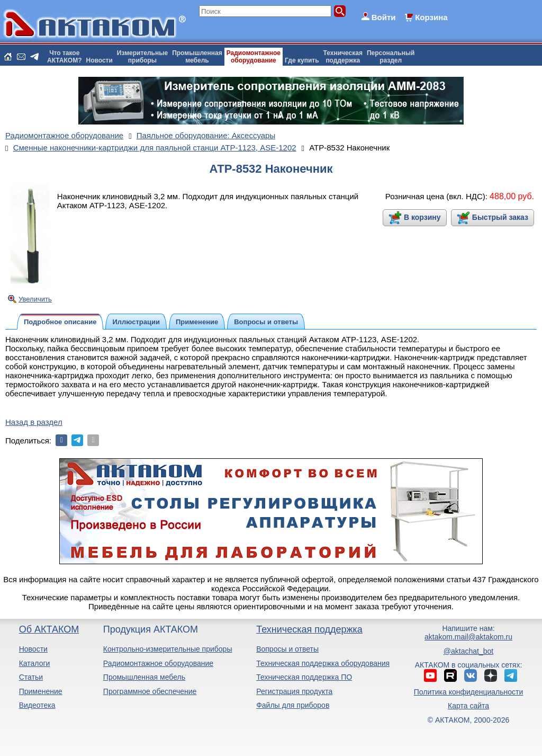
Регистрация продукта (294, 691)
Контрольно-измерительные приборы (168, 649)
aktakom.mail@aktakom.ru (468, 637)
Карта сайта (468, 706)
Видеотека (37, 705)
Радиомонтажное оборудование (158, 663)
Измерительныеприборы (142, 57)
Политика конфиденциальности (469, 692)
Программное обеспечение (150, 691)
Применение (41, 691)
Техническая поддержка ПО (304, 677)
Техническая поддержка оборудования (323, 663)
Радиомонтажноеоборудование (254, 57)
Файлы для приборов (293, 705)
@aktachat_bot (468, 651)
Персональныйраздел (391, 57)
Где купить (302, 60)
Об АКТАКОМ (49, 629)
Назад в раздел (34, 422)
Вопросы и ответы (287, 649)
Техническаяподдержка (343, 57)
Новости (100, 60)
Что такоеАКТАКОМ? (65, 57)
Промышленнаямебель (197, 57)
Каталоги (35, 663)
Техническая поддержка (309, 629)
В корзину (422, 217)
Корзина (431, 17)
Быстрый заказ (500, 217)
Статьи (31, 677)
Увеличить (35, 299)
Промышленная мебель (144, 677)
